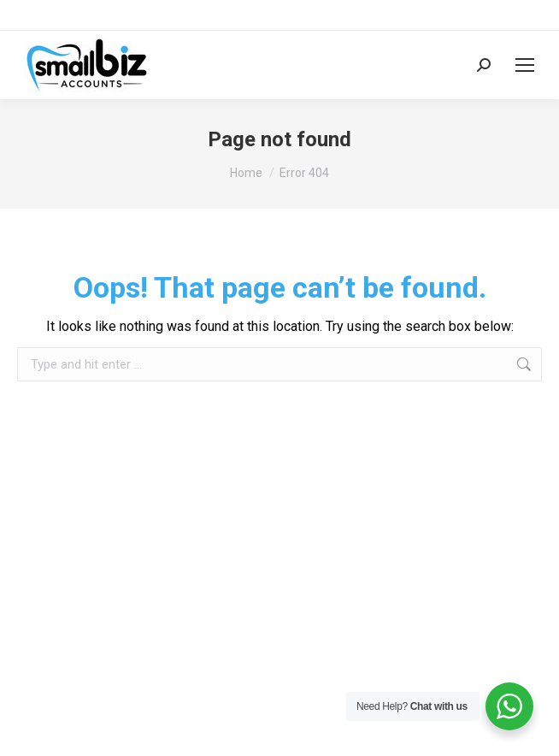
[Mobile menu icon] (525, 65)
